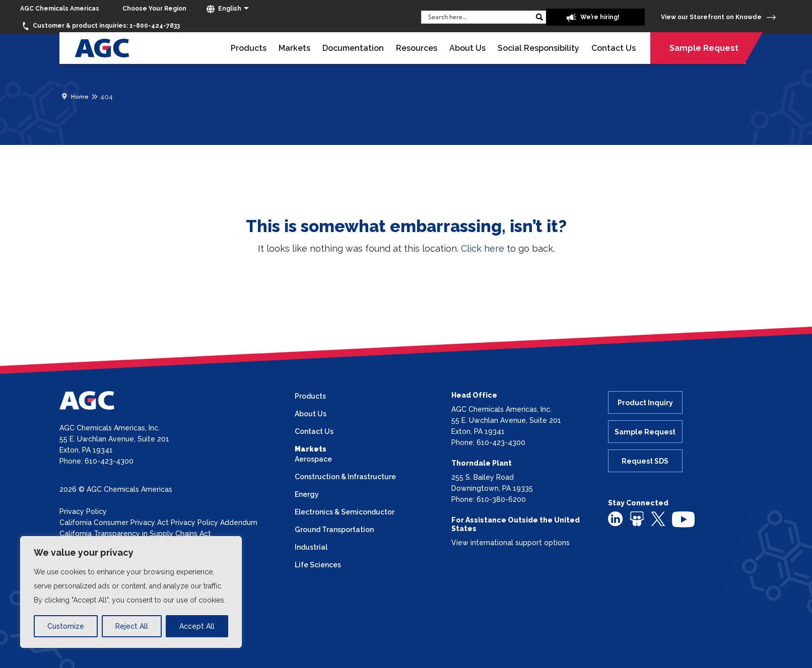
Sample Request (704, 48)
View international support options (511, 543)
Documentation (353, 48)
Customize (66, 626)
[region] (131, 592)
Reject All (132, 626)
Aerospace (313, 459)
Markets (294, 48)
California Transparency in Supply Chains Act (135, 534)
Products (249, 48)
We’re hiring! (593, 18)
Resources (417, 48)
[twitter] (658, 518)
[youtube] (683, 519)
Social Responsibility (538, 48)
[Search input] (479, 17)
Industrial (311, 547)
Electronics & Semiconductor (345, 512)
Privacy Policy (83, 511)
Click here (483, 248)
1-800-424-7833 (100, 26)
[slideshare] (637, 518)
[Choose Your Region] (154, 9)
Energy (307, 494)
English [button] (224, 9)
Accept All (197, 626)
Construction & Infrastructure (345, 477)
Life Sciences (318, 565)
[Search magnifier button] (539, 17)
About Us (467, 48)
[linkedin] (615, 518)
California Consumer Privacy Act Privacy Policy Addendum (158, 523)
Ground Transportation (334, 530)
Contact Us (614, 48)
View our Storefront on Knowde (718, 17)
